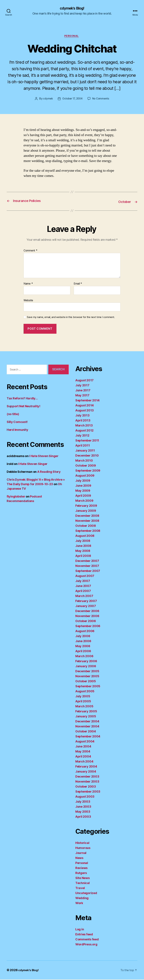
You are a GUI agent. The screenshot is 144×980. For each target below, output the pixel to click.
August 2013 (85, 411)
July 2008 (83, 541)
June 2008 (83, 546)
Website (28, 301)
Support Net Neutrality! (23, 407)
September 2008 (88, 531)
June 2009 (83, 486)
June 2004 (83, 747)
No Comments (102, 100)
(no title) (13, 415)
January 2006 (86, 667)
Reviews (81, 868)
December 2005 (87, 672)
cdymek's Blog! (72, 8)
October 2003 (86, 787)
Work (79, 904)
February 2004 (86, 767)
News (79, 858)
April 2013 (83, 421)
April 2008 (83, 556)
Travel (80, 888)
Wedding (82, 899)
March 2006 (84, 657)
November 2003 (87, 782)
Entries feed (84, 935)
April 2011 (83, 446)
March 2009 (84, 501)
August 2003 (85, 797)
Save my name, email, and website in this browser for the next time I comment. (71, 318)
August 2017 (84, 381)
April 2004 (83, 757)
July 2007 (83, 581)
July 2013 (82, 416)
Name (28, 284)
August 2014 (85, 406)
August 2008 (85, 536)
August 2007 (85, 576)
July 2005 (83, 697)
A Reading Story (49, 472)
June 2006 (83, 642)
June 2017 (83, 391)
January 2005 (86, 717)
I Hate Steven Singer (44, 457)
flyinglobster (16, 497)
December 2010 (87, 456)
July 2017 (82, 386)
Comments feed (87, 940)
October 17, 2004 (72, 100)
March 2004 (84, 762)
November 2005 (87, 677)
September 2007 (88, 571)
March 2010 (84, 461)
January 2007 (86, 606)
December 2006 (87, 611)
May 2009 (83, 491)
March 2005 (84, 707)
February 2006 (86, 662)
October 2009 (86, 466)
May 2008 (83, 551)
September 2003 (88, 792)
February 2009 (86, 506)
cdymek (47, 100)
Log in (80, 930)
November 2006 (87, 616)
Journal (81, 853)
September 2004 (88, 737)
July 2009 (83, 481)
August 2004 (85, 742)
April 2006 (83, 652)
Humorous (83, 848)
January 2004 (86, 772)
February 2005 (86, 712)
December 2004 (87, 722)
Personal (72, 37)
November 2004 (87, 727)
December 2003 (87, 777)
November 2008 (87, 521)
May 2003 (83, 812)
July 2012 (82, 436)
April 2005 (83, 702)
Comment (30, 251)
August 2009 (85, 476)
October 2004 (86, 732)
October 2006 (86, 621)
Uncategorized (86, 893)
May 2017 (82, 396)
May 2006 (83, 647)
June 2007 (83, 586)
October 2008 (86, 526)
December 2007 (87, 561)
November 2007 (87, 566)
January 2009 (86, 511)
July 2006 (83, 637)
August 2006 (85, 632)
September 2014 (87, 401)
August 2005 (85, 692)
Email (78, 284)
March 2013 (84, 426)
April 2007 (83, 591)
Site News (83, 878)
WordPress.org (86, 945)
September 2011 (87, 441)
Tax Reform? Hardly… (22, 399)
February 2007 (86, 601)
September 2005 (88, 687)
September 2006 (88, 627)
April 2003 (83, 817)
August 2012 (84, 431)
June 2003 (83, 807)
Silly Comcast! (17, 423)
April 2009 (83, 496)
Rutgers (81, 873)
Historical (82, 843)
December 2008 (87, 516)
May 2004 (83, 752)
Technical (83, 883)
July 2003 (83, 802)
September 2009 (88, 471)
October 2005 (86, 682)
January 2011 (85, 451)
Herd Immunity (17, 430)
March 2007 (84, 596)
